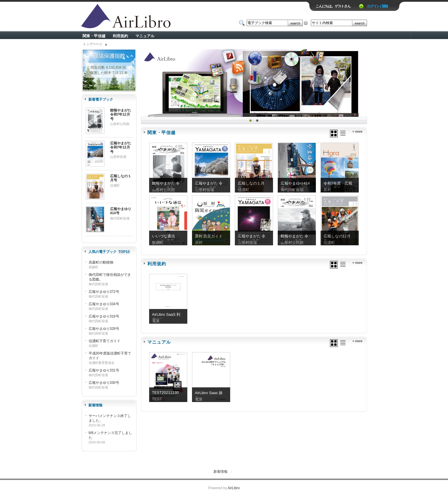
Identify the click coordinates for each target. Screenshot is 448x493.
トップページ (92, 44)
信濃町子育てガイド (105, 341)
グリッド (334, 134)
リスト (343, 133)
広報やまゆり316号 (104, 316)
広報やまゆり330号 (104, 383)
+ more (357, 131)
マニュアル (145, 36)
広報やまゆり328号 (104, 329)
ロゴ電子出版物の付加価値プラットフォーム (150, 17)
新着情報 (220, 472)
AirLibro (234, 488)
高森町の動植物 (101, 262)
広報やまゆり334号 (104, 304)
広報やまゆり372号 (104, 292)
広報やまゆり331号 (104, 370)
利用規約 (120, 36)
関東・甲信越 (94, 36)
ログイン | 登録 (377, 6)
